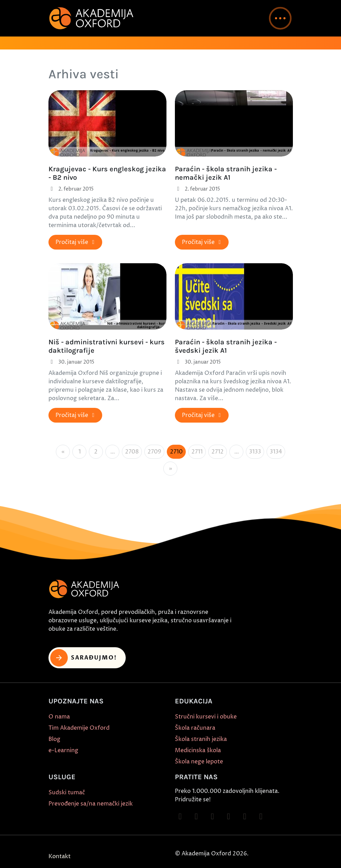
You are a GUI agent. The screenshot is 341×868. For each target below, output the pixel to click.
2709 (154, 452)
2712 (218, 452)
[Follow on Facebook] (180, 816)
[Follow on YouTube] (229, 816)
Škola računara (195, 728)
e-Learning (63, 750)
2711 (197, 452)
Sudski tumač (67, 793)
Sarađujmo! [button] (84, 658)
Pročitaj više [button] (76, 242)
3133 (255, 452)
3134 (276, 452)
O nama (59, 717)
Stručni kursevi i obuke (206, 717)
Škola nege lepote (199, 762)
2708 (132, 452)
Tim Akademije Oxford (79, 728)
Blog (54, 739)
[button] (280, 18)
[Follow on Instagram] (196, 816)
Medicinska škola (198, 750)
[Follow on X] (245, 816)
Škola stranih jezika (201, 739)
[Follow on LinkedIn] (261, 816)
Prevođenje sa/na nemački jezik (91, 804)
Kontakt (60, 856)
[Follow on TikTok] (212, 816)
